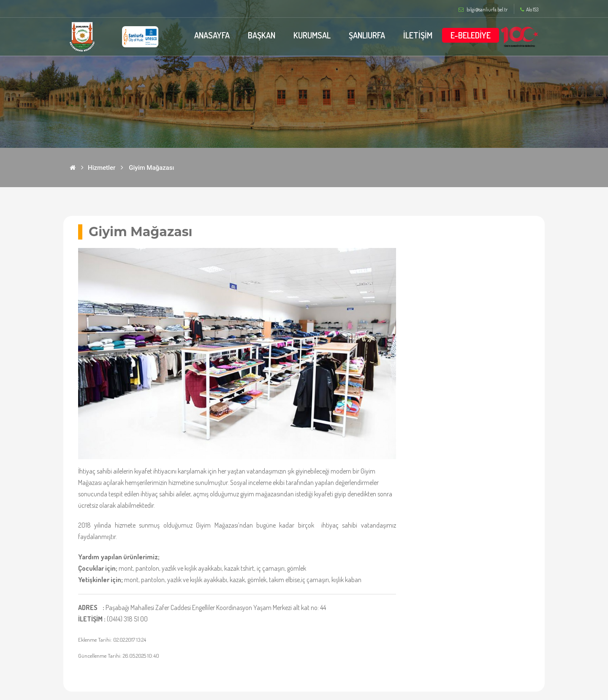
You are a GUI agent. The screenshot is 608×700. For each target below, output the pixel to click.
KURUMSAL (312, 35)
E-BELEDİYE (471, 35)
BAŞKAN (262, 35)
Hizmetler (102, 168)
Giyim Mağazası (151, 168)
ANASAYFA (212, 35)
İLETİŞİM (418, 35)
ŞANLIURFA (367, 35)
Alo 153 (529, 10)
